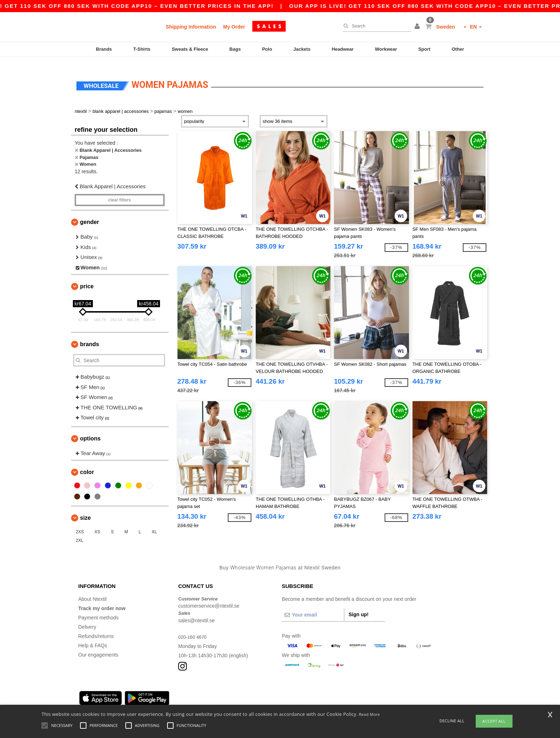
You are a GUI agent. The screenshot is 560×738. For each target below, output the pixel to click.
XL (154, 523)
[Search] (375, 26)
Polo (267, 49)
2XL (79, 532)
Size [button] (85, 509)
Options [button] (90, 430)
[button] (418, 27)
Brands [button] (89, 336)
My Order (234, 27)
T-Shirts (142, 49)
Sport (424, 49)
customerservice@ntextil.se (209, 597)
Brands (104, 49)
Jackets (302, 49)
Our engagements (98, 646)
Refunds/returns (96, 627)
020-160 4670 (194, 628)
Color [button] (87, 463)
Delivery (87, 618)
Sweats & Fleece (190, 49)
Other (458, 49)
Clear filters (120, 191)
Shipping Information (191, 27)
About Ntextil (92, 590)
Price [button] (87, 278)
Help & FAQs (93, 637)
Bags (235, 49)
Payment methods (98, 609)
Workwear (386, 49)
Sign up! (359, 605)
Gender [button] (89, 213)
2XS (80, 523)
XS (97, 523)
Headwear (343, 49)
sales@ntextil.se (196, 612)
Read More (369, 714)
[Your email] (313, 606)
